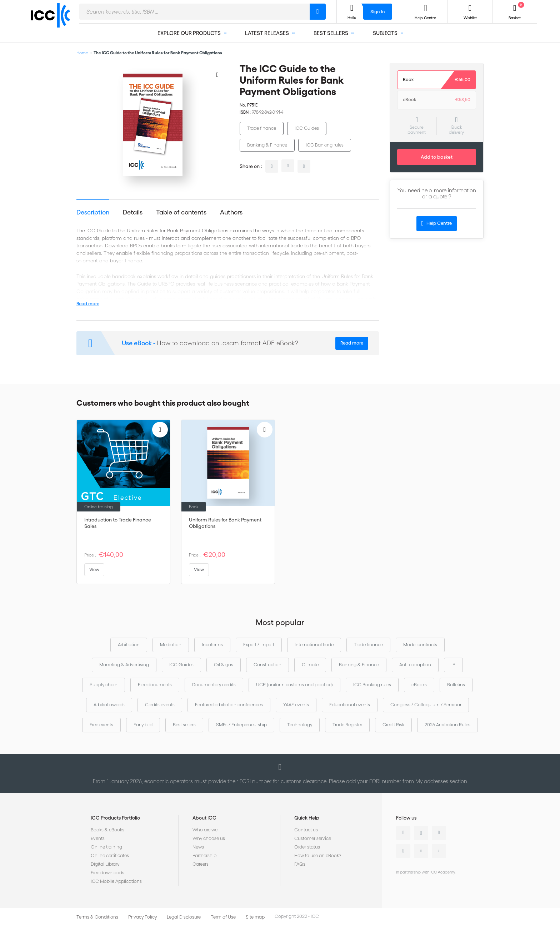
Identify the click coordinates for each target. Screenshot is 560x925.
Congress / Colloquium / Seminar (426, 705)
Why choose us (209, 838)
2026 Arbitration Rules (447, 725)
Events (98, 838)
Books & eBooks (107, 830)
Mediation (171, 645)
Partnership (204, 855)
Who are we (205, 830)
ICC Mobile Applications (116, 881)
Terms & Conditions (97, 917)
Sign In (378, 12)
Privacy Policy (142, 917)
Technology (300, 725)
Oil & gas (224, 665)
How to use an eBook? (318, 855)
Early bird (143, 725)
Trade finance (262, 128)
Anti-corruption (415, 665)
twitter (288, 166)
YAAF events (296, 705)
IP (453, 665)
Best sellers (184, 725)
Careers (201, 864)
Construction (267, 665)
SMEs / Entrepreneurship (241, 725)
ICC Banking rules (325, 145)
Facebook (439, 833)
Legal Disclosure (184, 917)
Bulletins (456, 685)
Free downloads (107, 873)
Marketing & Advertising (124, 665)
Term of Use (223, 917)
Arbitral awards (109, 705)
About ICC (204, 818)
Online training (106, 847)
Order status (307, 847)
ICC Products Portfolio (115, 818)
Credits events (160, 705)
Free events (101, 725)
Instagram (403, 851)
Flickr (439, 851)
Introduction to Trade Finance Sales (118, 523)
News (198, 847)
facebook (304, 166)
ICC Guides (307, 128)
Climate (310, 665)
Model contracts (420, 645)
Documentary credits (214, 685)
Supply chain (104, 685)
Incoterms (212, 645)
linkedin (272, 166)
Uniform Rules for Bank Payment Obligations (225, 523)
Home (82, 53)
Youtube (421, 851)
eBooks (419, 685)
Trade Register (347, 725)
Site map (255, 917)
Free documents (155, 685)
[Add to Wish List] (217, 74)
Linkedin (403, 833)
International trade (314, 645)
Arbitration (129, 645)
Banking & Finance (267, 145)
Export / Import (259, 645)
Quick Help (307, 818)
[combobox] (194, 12)
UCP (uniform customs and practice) (294, 685)
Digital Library (105, 864)
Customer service (313, 838)
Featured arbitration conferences (229, 705)
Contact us (306, 830)
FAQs (300, 864)
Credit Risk (393, 725)
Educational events (350, 705)
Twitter (421, 833)
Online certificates (110, 855)
